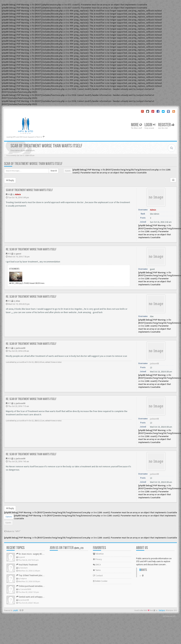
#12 (9, 301)
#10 (9, 254)
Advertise (98, 554)
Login (150, 125)
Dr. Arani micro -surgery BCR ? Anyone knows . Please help (43, 554)
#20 (9, 459)
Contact (98, 576)
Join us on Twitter (67, 548)
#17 (9, 403)
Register (166, 125)
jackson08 (21, 348)
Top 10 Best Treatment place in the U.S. (34, 575)
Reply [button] (10, 180)
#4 (9, 194)
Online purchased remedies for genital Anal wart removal (42, 586)
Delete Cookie (100, 581)
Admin (18, 194)
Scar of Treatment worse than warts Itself (33, 164)
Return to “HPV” (12, 531)
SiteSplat (162, 610)
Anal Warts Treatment (27, 565)
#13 (9, 348)
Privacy (97, 559)
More (136, 125)
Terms (97, 570)
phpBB (16, 610)
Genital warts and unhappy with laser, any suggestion (41, 597)
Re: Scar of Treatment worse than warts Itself (31, 249)
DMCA (97, 565)
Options (9, 517)
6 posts (68, 171)
